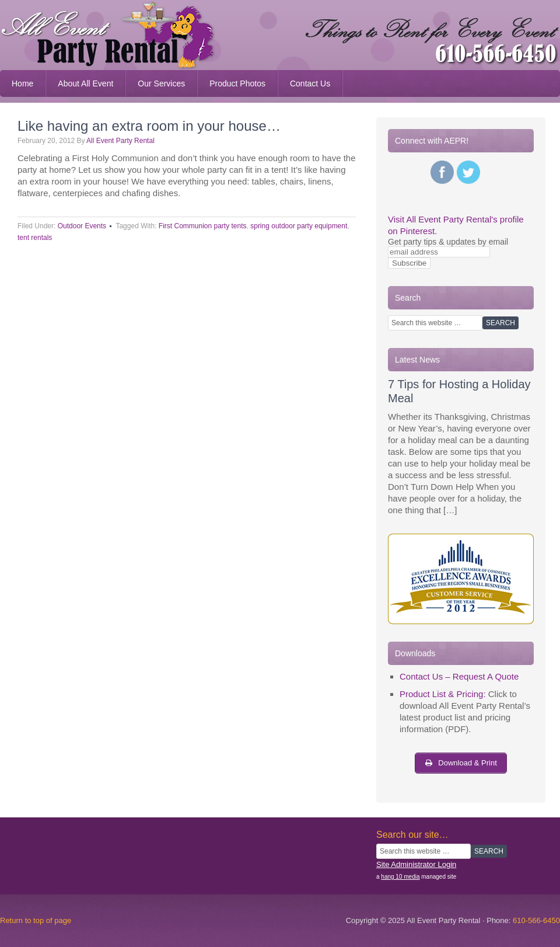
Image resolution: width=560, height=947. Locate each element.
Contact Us (304, 83)
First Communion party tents (203, 226)
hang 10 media (400, 877)
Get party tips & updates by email (448, 242)
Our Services (155, 83)
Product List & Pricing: (443, 694)
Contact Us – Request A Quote (459, 676)
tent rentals (35, 238)
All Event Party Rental (120, 141)
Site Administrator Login (416, 864)
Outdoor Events (82, 226)
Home (22, 83)
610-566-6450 (536, 920)
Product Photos (232, 83)
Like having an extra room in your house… (149, 126)
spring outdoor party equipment (299, 226)
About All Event (85, 83)
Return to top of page (36, 920)
